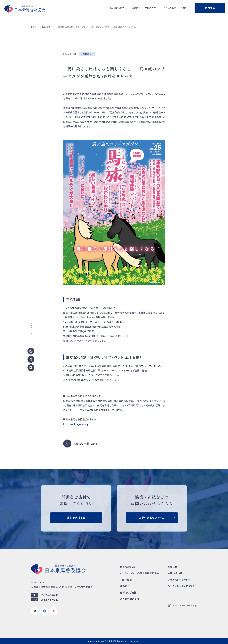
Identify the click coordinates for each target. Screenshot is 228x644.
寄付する (210, 8)
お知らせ (184, 8)
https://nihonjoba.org (76, 424)
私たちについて (128, 567)
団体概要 (127, 580)
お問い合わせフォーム (152, 518)
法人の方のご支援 (129, 599)
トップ (34, 27)
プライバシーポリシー (179, 580)
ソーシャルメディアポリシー (182, 586)
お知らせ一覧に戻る (85, 444)
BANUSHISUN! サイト (183, 605)
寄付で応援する (76, 518)
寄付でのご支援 (128, 592)
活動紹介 (131, 8)
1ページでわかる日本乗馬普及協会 (141, 573)
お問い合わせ (168, 8)
